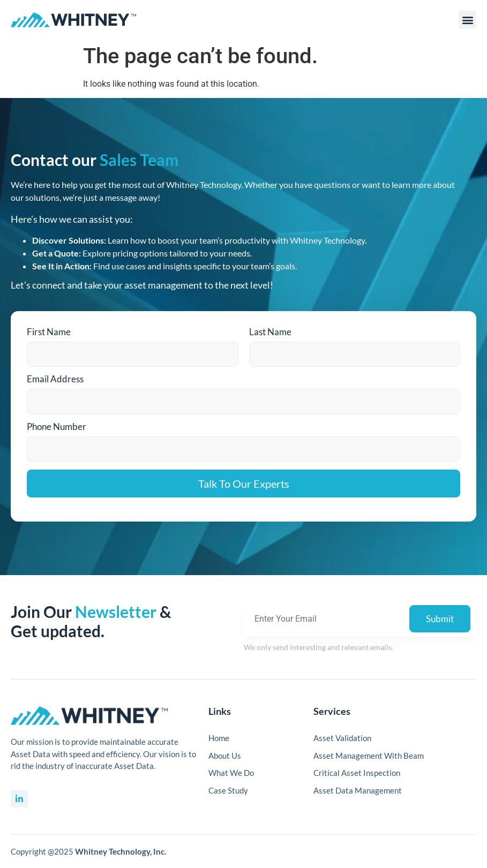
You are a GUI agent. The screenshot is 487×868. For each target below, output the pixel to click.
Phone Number (57, 427)
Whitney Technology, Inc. (121, 851)
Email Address (55, 379)
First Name (49, 332)
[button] (467, 20)
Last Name (270, 332)
